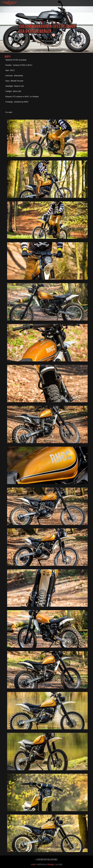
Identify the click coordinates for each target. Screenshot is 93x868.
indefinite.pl (42, 864)
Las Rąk (59, 864)
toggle (90, 3)
